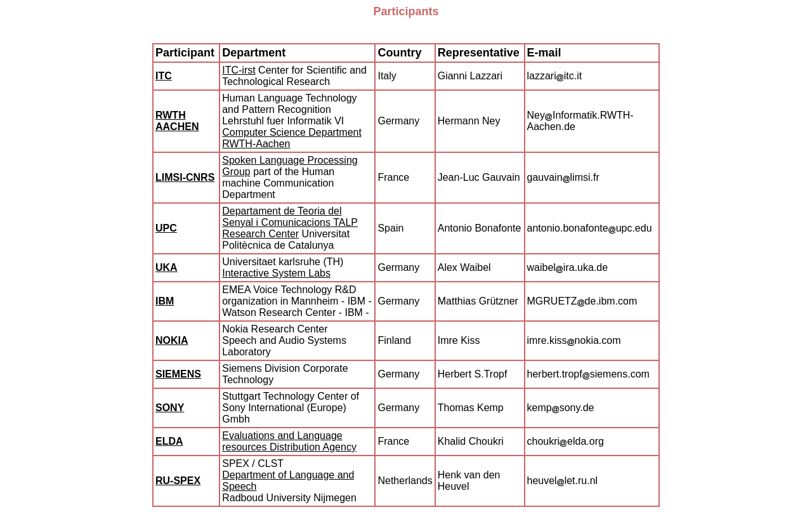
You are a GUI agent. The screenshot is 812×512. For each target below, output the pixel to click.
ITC (164, 76)
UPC (166, 228)
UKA (167, 267)
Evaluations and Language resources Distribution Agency (289, 441)
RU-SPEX (178, 481)
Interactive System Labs (276, 273)
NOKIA (172, 340)
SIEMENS (178, 374)
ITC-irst (239, 70)
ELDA (169, 441)
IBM (165, 301)
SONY (170, 408)
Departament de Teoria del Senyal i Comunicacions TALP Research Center (290, 222)
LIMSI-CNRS (185, 177)
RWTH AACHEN (177, 121)
